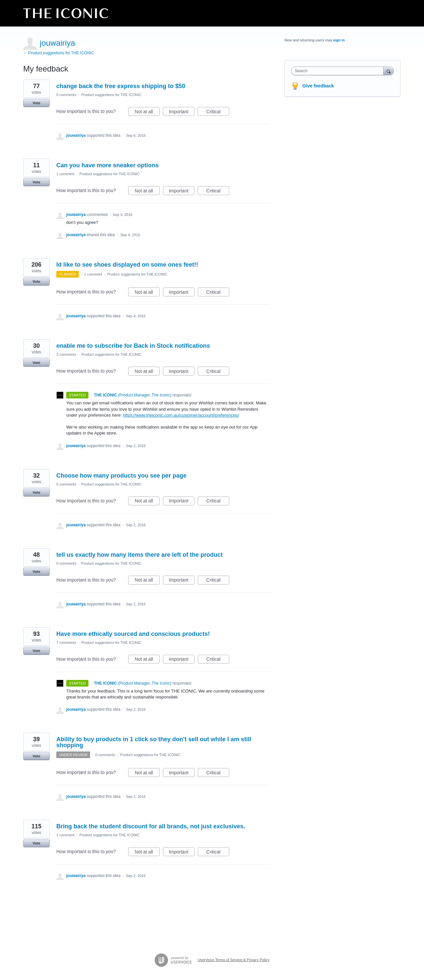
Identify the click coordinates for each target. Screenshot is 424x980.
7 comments (66, 643)
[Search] (389, 71)
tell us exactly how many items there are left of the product (139, 555)
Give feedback (318, 86)
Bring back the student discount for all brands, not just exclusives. (151, 826)
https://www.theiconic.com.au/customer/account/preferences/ (181, 415)
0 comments (66, 95)
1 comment (65, 174)
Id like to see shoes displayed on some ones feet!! (127, 265)
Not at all (147, 113)
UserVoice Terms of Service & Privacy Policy (234, 960)
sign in (339, 40)
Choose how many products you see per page (121, 476)
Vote (36, 103)
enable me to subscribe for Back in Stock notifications (133, 346)
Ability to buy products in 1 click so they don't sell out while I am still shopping (154, 742)
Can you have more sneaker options (107, 165)
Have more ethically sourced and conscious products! (133, 634)
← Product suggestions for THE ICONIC (59, 53)
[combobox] (339, 71)
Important (182, 113)
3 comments (66, 354)
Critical (218, 113)
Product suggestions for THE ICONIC (111, 95)
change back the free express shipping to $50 (121, 86)
